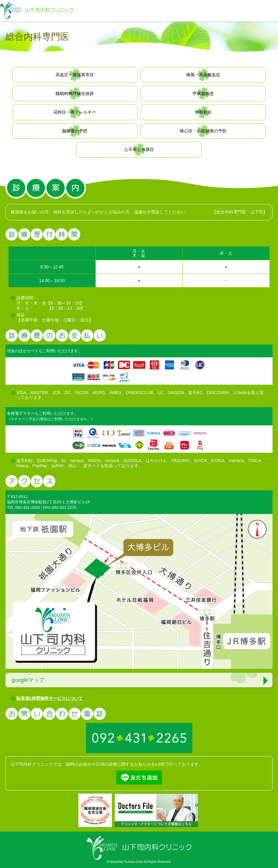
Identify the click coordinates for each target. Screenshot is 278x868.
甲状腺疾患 (203, 94)
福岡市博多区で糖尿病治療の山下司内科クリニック (36, 11)
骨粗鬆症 (203, 112)
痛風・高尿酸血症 (203, 75)
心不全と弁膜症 (139, 149)
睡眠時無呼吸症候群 (75, 94)
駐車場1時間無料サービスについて (50, 698)
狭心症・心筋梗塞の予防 (203, 131)
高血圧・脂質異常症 (75, 75)
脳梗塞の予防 (75, 131)
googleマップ (28, 680)
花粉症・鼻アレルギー (75, 112)
